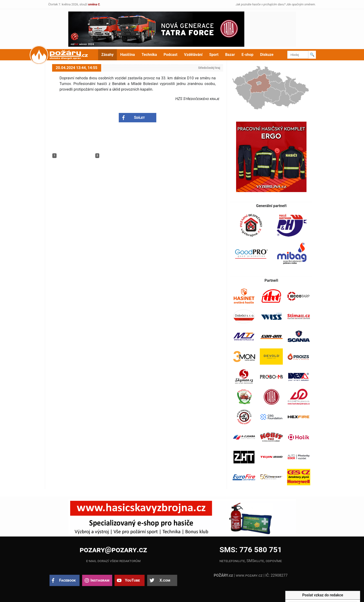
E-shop (247, 55)
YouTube (132, 580)
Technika (149, 55)
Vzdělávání (193, 55)
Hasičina (127, 55)
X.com (165, 580)
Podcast (171, 55)
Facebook (67, 580)
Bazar (230, 55)
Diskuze (267, 55)
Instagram (100, 580)
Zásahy (107, 55)
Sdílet (140, 118)
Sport (214, 55)
